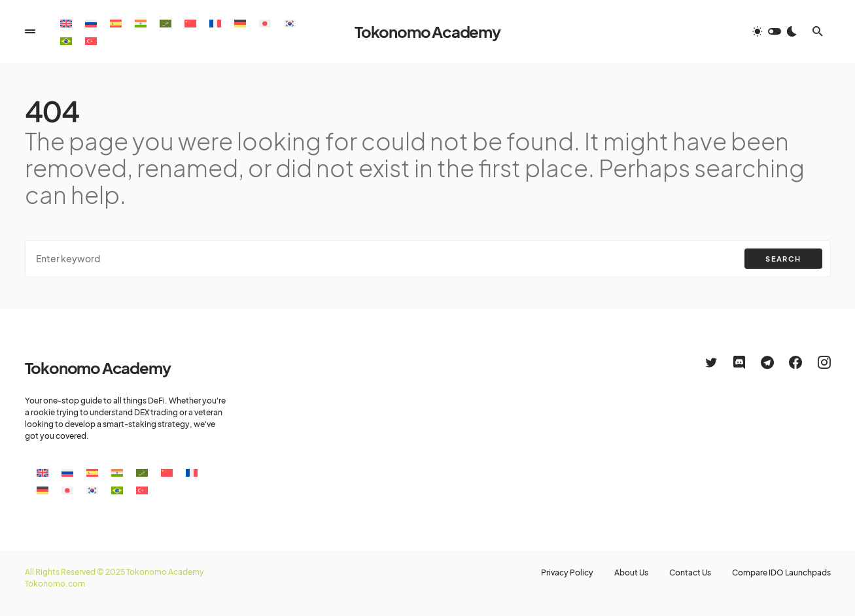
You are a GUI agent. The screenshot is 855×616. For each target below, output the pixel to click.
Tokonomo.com (55, 584)
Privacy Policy (567, 573)
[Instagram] (824, 362)
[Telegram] (767, 362)
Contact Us (690, 573)
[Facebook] (795, 362)
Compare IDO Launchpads (781, 573)
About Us (631, 573)
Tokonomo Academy (427, 31)
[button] (30, 31)
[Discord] (739, 362)
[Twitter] (711, 362)
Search (783, 259)
